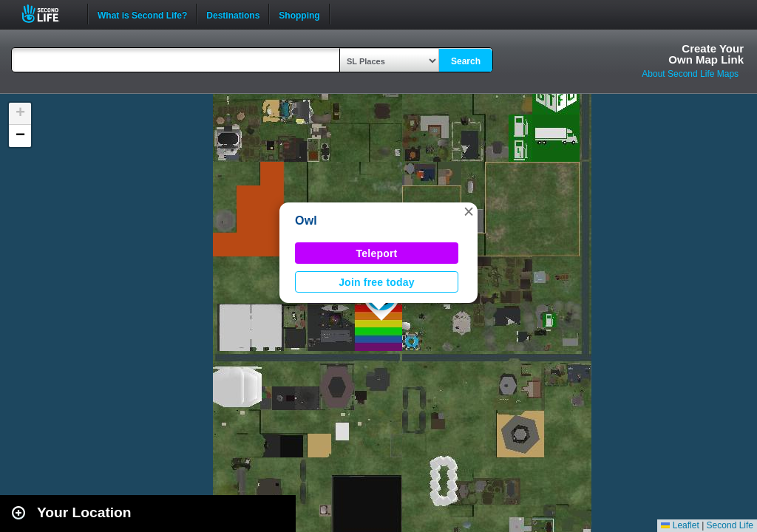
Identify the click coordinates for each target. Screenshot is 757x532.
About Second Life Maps (690, 74)
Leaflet (680, 525)
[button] (469, 211)
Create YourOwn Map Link (706, 54)
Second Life (48, 14)
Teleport (377, 253)
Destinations (233, 14)
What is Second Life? (142, 14)
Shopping (299, 14)
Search (466, 61)
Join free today (377, 282)
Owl (306, 221)
